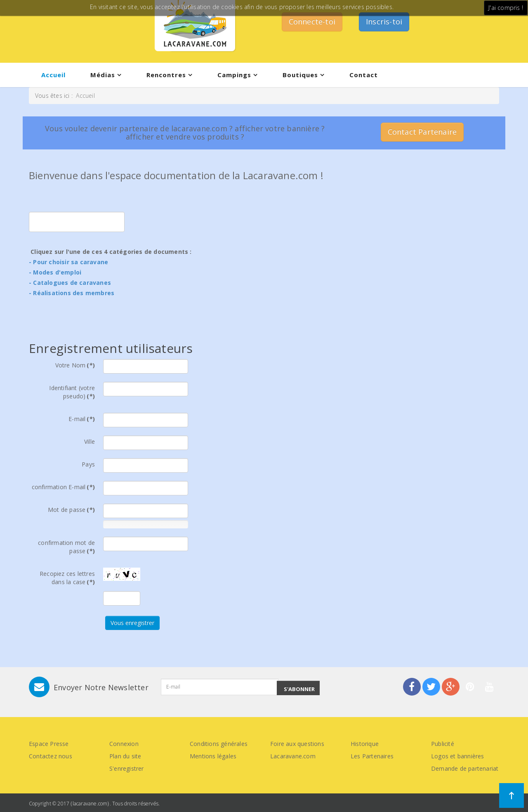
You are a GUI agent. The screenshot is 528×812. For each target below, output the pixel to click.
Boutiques (300, 75)
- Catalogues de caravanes (70, 283)
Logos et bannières (458, 756)
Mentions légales (213, 756)
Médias (103, 75)
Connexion (124, 744)
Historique (365, 744)
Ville (90, 442)
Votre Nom (75, 365)
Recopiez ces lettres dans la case (67, 578)
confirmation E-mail (63, 487)
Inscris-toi (384, 21)
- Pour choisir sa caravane (68, 262)
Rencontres (166, 75)
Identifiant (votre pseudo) (72, 392)
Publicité (443, 744)
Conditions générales (219, 744)
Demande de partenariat (465, 768)
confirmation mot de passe (66, 547)
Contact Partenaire (422, 132)
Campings (234, 75)
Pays (88, 464)
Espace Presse (49, 744)
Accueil (53, 75)
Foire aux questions (297, 744)
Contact (364, 75)
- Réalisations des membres (72, 293)
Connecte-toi (312, 21)
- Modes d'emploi (55, 272)
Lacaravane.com (293, 756)
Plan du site (125, 756)
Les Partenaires (372, 756)
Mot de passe (71, 510)
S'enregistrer (127, 768)
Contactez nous (51, 756)
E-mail (82, 419)
